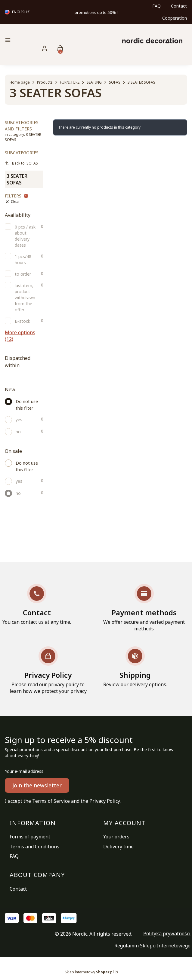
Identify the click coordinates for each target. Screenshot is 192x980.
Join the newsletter (37, 785)
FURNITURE (70, 82)
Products (45, 82)
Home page (20, 82)
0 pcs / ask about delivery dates (25, 236)
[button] (33, 41)
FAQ (156, 6)
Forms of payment (30, 837)
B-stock (22, 321)
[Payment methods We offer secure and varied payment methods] (144, 608)
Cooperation (175, 18)
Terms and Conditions (34, 847)
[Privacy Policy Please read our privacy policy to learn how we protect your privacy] (48, 670)
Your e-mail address (24, 771)
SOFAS (115, 82)
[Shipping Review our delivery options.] (135, 667)
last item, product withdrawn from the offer (25, 298)
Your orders (116, 837)
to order (23, 274)
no (18, 432)
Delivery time (118, 847)
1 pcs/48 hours (23, 259)
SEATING (94, 82)
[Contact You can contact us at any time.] (37, 605)
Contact (179, 6)
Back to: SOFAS (21, 163)
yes (19, 420)
